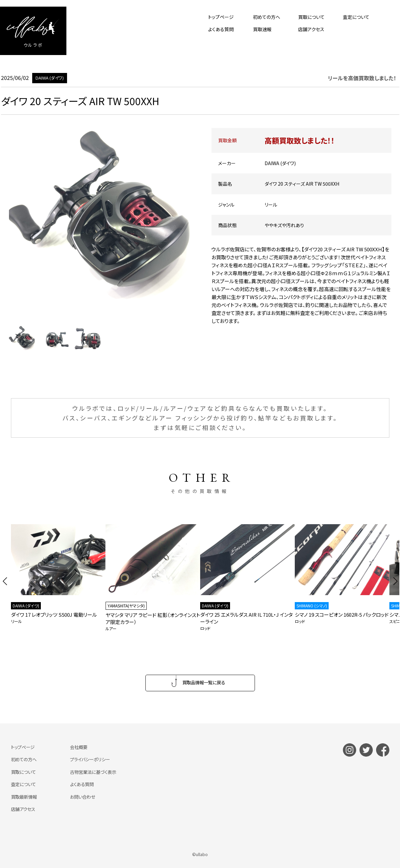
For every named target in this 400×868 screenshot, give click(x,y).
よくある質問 (221, 29)
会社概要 (81, 748)
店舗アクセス (311, 29)
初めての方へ (267, 17)
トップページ (221, 17)
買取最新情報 (25, 797)
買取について (311, 17)
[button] (5, 581)
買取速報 (262, 29)
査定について (356, 17)
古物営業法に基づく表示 (97, 772)
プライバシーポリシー (93, 760)
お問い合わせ (85, 797)
